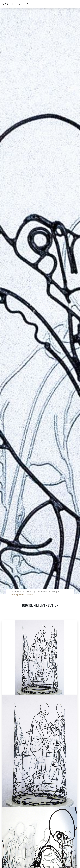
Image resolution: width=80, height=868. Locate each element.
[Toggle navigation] (77, 4)
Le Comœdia (15, 592)
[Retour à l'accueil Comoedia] (41, 4)
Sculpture (57, 592)
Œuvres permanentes (37, 592)
